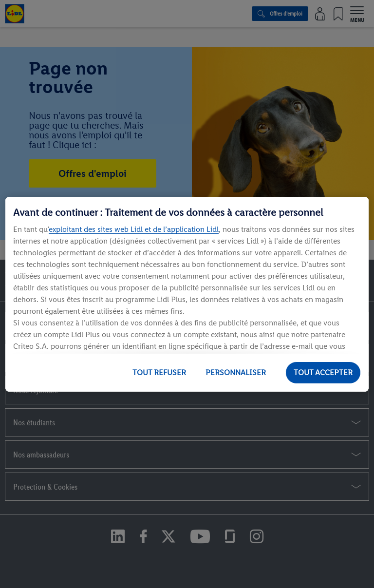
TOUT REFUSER (159, 372)
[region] (187, 294)
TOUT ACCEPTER (323, 372)
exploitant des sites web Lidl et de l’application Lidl (134, 229)
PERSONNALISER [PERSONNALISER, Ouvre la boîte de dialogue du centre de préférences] (236, 372)
